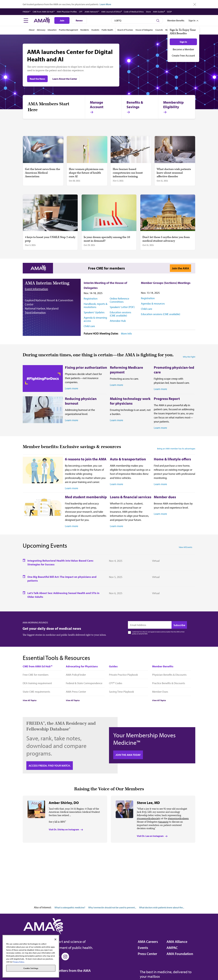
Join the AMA (180, 268)
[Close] (55, 939)
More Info (126, 334)
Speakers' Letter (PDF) (122, 307)
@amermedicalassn (178, 819)
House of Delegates (144, 30)
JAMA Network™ (92, 12)
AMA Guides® (159, 12)
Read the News (37, 79)
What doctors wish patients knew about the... (162, 907)
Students (95, 30)
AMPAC (172, 948)
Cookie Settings (31, 968)
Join (62, 20)
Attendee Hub (118, 321)
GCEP (169, 12)
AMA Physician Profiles (67, 12)
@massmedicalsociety (149, 819)
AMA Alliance (177, 942)
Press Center (147, 954)
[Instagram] (65, 957)
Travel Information (35, 312)
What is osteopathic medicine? (70, 907)
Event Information (36, 289)
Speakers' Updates (94, 312)
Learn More (105, 4)
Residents (85, 30)
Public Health (107, 30)
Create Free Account (183, 56)
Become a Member (183, 49)
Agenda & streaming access (95, 319)
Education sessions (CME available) (120, 314)
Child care (89, 326)
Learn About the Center (65, 79)
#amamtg (163, 822)
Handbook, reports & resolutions (96, 305)
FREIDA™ (27, 12)
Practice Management (69, 30)
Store (148, 12)
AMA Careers (148, 942)
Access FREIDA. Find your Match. (50, 766)
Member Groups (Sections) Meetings (166, 283)
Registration (91, 299)
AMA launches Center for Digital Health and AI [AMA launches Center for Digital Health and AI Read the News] (70, 55)
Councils (159, 30)
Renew (79, 20)
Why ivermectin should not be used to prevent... (112, 907)
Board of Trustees (125, 30)
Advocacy (41, 30)
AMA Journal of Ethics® (111, 12)
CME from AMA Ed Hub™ (44, 12)
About (32, 30)
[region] (31, 956)
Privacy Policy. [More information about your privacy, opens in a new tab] (19, 962)
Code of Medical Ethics (134, 12)
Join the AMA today (128, 755)
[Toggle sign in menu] (192, 20)
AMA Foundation (180, 954)
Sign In (183, 42)
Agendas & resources (153, 304)
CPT (81, 12)
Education (52, 30)
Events (143, 948)
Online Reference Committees (119, 300)
